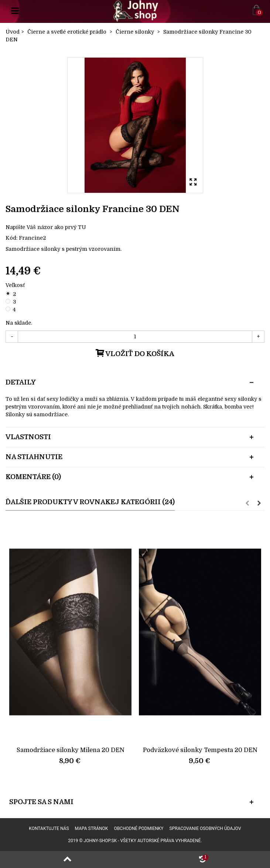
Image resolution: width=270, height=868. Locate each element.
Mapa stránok (92, 828)
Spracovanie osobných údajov (205, 828)
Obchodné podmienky (139, 828)
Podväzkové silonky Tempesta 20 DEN (200, 750)
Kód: (11, 238)
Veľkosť (16, 285)
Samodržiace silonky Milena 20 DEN (71, 750)
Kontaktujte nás (49, 828)
